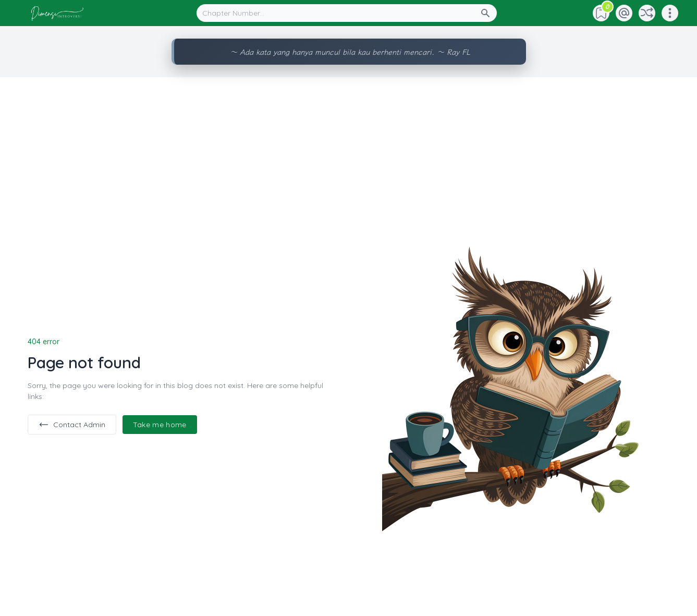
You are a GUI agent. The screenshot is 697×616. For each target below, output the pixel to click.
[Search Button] (488, 13)
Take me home (160, 425)
